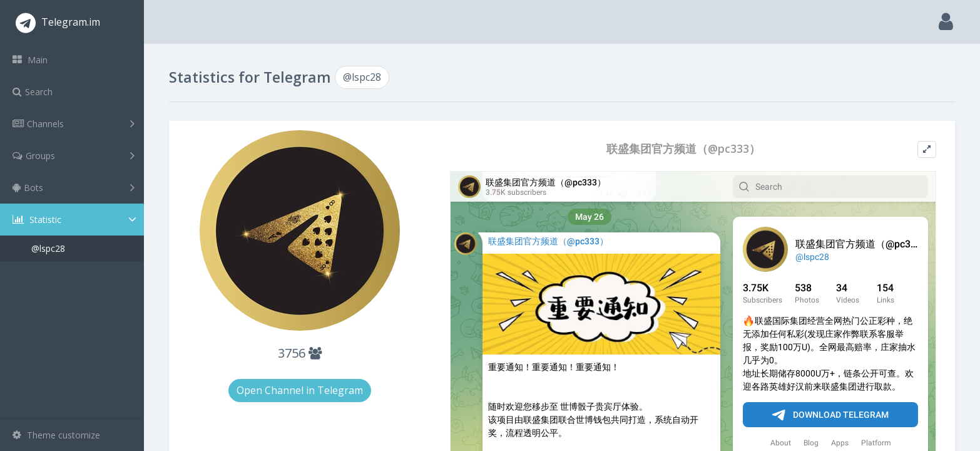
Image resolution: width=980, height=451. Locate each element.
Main (30, 60)
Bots (74, 187)
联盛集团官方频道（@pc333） (683, 149)
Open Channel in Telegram (300, 390)
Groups (74, 155)
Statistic (76, 220)
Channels (74, 123)
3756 (300, 353)
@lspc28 (48, 248)
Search (33, 92)
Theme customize (56, 435)
